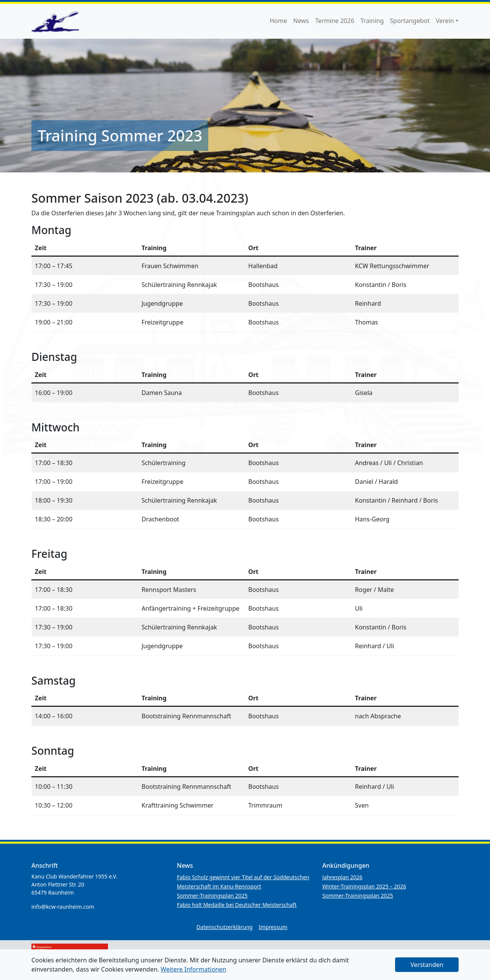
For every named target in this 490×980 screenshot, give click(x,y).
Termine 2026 (335, 21)
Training (372, 21)
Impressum (273, 927)
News (301, 21)
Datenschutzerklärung (224, 927)
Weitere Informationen (194, 969)
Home (279, 21)
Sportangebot (410, 21)
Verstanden (427, 965)
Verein (445, 21)
